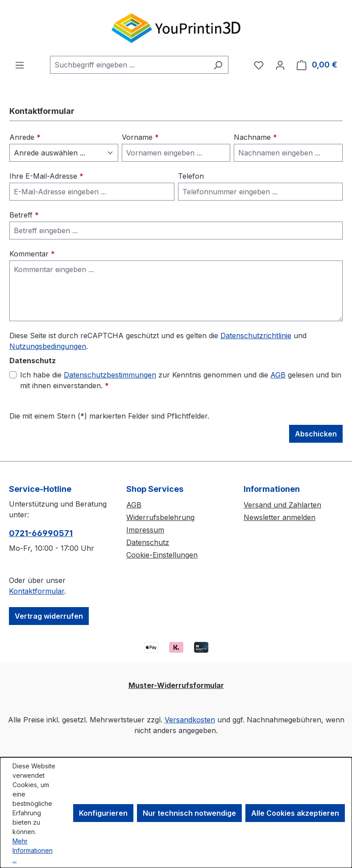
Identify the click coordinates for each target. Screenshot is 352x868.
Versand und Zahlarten (282, 505)
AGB (278, 375)
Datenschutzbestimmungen (110, 375)
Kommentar (32, 254)
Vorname (140, 137)
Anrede (25, 137)
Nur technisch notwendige (189, 813)
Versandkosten (190, 720)
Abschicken (316, 434)
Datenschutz (148, 542)
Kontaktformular (37, 591)
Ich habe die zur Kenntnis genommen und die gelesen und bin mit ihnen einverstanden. (181, 380)
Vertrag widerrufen (49, 616)
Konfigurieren (103, 813)
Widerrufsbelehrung (160, 517)
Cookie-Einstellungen (162, 555)
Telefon (191, 176)
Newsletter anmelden (280, 517)
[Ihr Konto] (280, 65)
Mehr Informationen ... (33, 850)
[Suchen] (218, 65)
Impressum (145, 530)
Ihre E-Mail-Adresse (46, 176)
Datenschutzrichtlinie (256, 335)
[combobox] (129, 65)
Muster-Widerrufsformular (176, 685)
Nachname (255, 137)
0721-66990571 (41, 533)
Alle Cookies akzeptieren (295, 813)
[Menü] (20, 65)
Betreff (24, 215)
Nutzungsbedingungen (48, 346)
